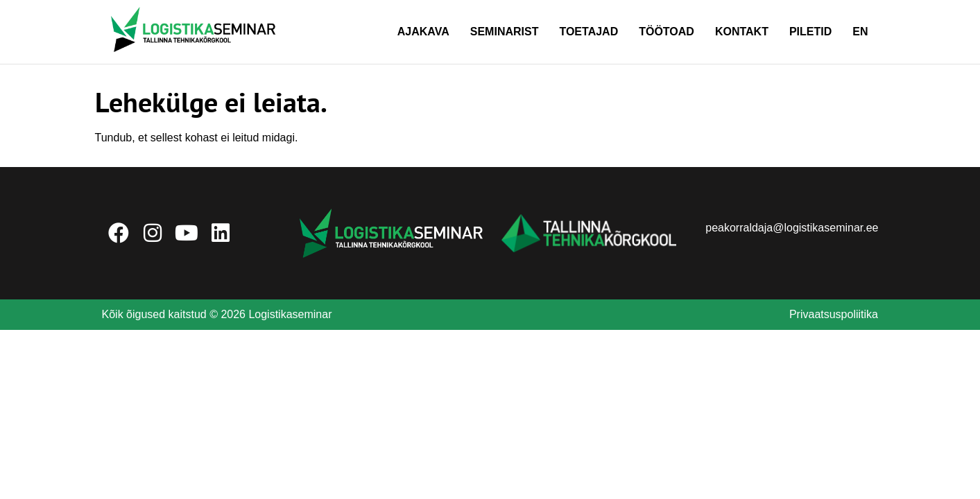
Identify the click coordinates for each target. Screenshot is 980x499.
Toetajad (588, 32)
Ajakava (423, 32)
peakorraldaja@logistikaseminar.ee (792, 228)
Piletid (810, 32)
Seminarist (505, 32)
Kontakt (742, 32)
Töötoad (667, 32)
